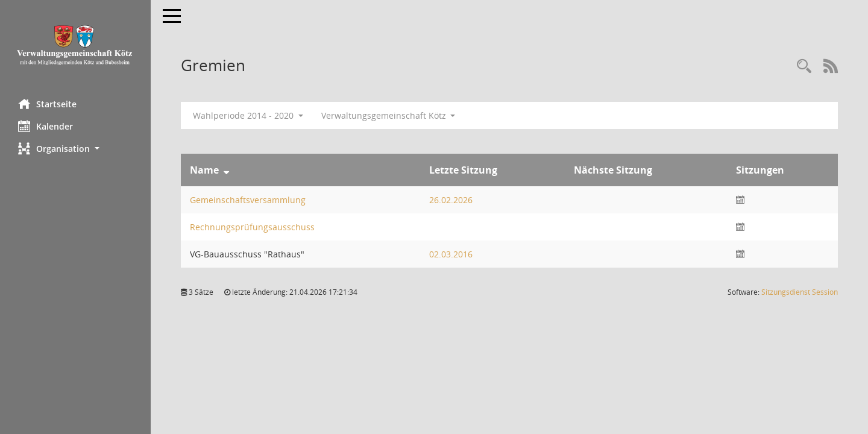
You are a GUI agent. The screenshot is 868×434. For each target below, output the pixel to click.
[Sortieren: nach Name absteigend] (226, 170)
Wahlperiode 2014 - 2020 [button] (248, 115)
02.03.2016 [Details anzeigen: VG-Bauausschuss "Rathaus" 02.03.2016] (451, 254)
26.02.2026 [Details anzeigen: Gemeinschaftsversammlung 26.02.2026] (451, 200)
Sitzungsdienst (800, 292)
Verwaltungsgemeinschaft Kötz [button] (388, 115)
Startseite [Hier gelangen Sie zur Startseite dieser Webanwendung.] (47, 104)
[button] (75, 149)
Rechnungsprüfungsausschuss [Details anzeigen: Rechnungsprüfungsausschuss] (252, 227)
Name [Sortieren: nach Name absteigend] (204, 170)
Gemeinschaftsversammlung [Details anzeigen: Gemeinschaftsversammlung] (248, 200)
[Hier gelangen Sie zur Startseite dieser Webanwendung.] (75, 45)
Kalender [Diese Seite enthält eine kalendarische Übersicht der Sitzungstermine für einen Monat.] (46, 126)
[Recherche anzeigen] (804, 67)
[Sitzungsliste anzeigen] (740, 200)
